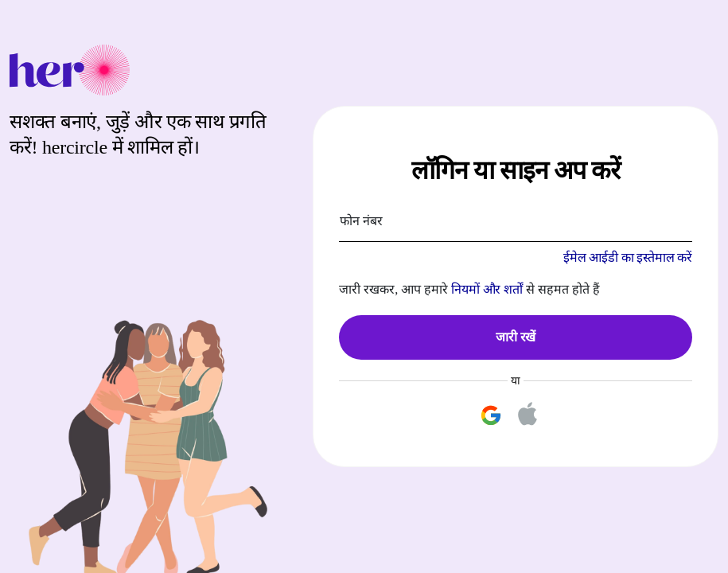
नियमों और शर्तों (487, 289)
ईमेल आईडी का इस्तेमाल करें (628, 257)
